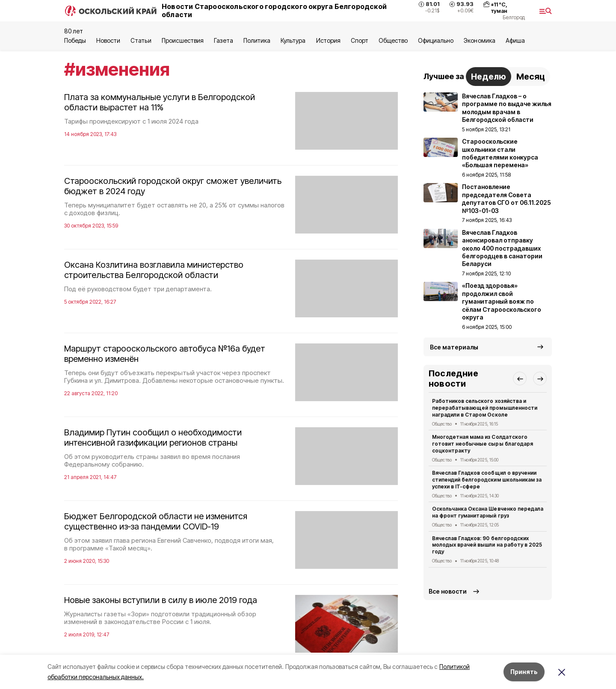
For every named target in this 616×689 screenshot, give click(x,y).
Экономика (479, 40)
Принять (524, 672)
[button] (520, 379)
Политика (257, 40)
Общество (393, 40)
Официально (436, 40)
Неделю (489, 77)
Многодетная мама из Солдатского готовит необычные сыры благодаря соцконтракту (483, 444)
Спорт (360, 40)
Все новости (448, 591)
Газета (224, 40)
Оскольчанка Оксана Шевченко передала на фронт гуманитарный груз (488, 512)
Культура (293, 40)
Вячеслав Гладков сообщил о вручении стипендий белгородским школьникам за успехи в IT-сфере (487, 480)
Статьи (141, 40)
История (328, 40)
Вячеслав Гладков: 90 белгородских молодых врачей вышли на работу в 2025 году (487, 545)
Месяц (531, 77)
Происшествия (183, 40)
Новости (108, 40)
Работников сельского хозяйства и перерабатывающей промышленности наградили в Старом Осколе (485, 408)
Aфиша (515, 40)
